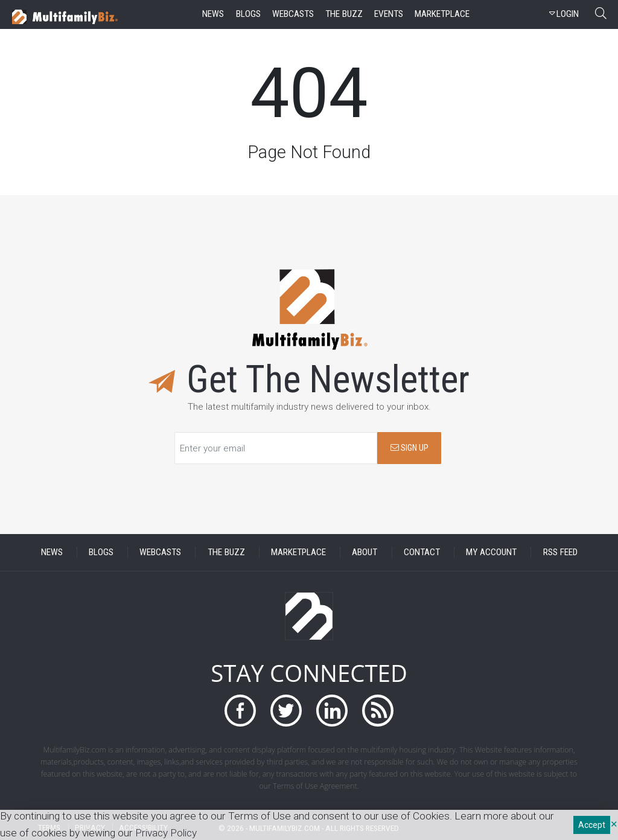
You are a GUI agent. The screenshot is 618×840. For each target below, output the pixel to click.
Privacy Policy (166, 833)
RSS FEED (560, 552)
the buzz (344, 14)
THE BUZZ (226, 552)
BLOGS (101, 552)
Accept (592, 825)
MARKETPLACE (298, 552)
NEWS (52, 552)
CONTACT (422, 552)
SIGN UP (409, 448)
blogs (248, 14)
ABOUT (365, 552)
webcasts (293, 14)
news (213, 14)
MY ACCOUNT (491, 552)
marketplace (442, 14)
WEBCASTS (160, 552)
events (389, 14)
